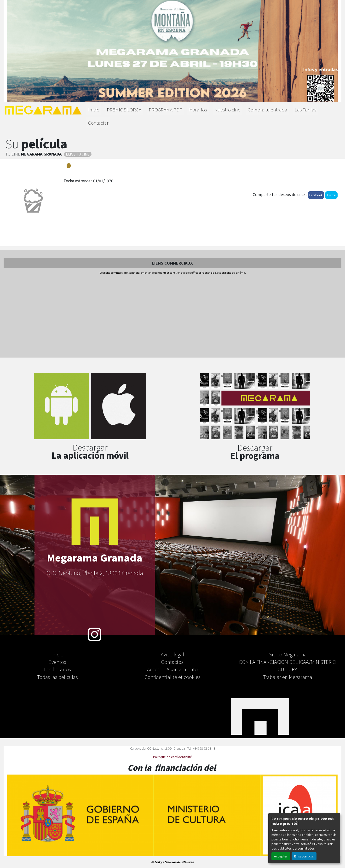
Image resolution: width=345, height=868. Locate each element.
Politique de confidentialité (172, 757)
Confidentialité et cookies (172, 677)
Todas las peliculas (57, 677)
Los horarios (57, 669)
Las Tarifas (306, 110)
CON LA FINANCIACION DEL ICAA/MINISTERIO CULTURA (287, 665)
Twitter (331, 195)
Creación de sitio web (179, 862)
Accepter (281, 856)
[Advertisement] (172, 316)
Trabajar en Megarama (288, 677)
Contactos (172, 662)
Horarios (198, 110)
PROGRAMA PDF (165, 110)
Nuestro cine (227, 110)
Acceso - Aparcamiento (172, 669)
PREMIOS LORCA (124, 110)
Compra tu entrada (267, 110)
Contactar (98, 123)
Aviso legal (172, 654)
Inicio (94, 110)
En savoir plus (304, 856)
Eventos (57, 662)
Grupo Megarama (288, 654)
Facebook (316, 195)
